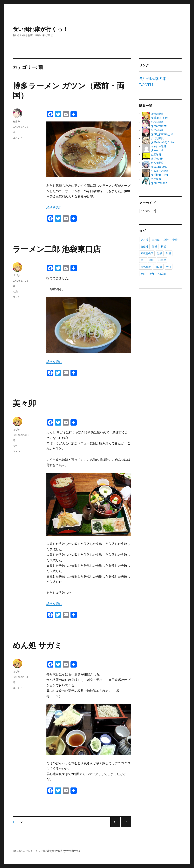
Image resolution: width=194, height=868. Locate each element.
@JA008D (157, 159)
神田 (152, 260)
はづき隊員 (157, 114)
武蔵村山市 (147, 253)
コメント (18, 138)
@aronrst (157, 150)
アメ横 (144, 240)
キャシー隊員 (158, 146)
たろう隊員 (157, 163)
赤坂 (152, 274)
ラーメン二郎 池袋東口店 (57, 249)
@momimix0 (159, 126)
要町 (143, 274)
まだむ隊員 (157, 138)
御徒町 (144, 246)
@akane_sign (160, 118)
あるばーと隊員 (160, 171)
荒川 (169, 267)
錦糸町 (162, 274)
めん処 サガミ (37, 645)
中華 (175, 240)
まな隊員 (156, 179)
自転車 (158, 267)
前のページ (114, 827)
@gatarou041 (159, 167)
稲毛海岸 (146, 267)
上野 (166, 240)
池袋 (15, 291)
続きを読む (54, 207)
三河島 (156, 240)
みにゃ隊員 (157, 130)
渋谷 (15, 446)
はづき (16, 275)
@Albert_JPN (159, 175)
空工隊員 (156, 155)
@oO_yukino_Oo (162, 134)
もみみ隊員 (157, 122)
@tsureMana (159, 183)
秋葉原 (162, 260)
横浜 (164, 246)
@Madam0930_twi (163, 142)
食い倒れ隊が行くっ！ (40, 29)
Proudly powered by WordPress (61, 851)
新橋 (155, 246)
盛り (143, 260)
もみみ (16, 121)
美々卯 (24, 403)
